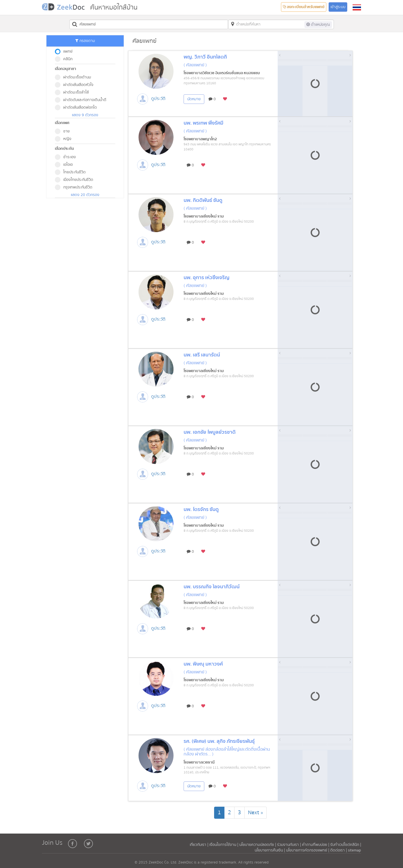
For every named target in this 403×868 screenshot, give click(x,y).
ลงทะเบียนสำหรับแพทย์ (304, 7)
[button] (357, 7)
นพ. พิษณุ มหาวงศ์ (203, 664)
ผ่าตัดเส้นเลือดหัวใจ (76, 85)
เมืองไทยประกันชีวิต (76, 180)
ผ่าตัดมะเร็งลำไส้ (74, 92)
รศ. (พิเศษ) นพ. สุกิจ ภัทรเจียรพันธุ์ (219, 741)
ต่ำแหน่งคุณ (318, 25)
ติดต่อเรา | (339, 850)
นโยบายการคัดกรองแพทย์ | (308, 850)
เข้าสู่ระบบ (338, 7)
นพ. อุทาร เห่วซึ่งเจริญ (207, 278)
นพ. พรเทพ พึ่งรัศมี (203, 123)
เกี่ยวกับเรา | (200, 845)
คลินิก (65, 59)
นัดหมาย (194, 99)
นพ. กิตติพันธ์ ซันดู (203, 200)
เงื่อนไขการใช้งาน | (224, 845)
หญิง (65, 139)
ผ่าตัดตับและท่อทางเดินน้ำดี (82, 100)
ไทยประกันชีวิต (72, 172)
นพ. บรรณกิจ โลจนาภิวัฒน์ (212, 587)
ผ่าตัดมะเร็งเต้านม (75, 77)
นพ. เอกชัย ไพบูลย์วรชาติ (210, 432)
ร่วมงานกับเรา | (289, 845)
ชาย (64, 131)
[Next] (256, 813)
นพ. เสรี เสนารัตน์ (202, 355)
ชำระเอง (67, 157)
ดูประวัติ (158, 99)
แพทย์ (65, 52)
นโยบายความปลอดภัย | (258, 845)
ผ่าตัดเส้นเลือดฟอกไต (78, 108)
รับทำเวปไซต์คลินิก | (346, 845)
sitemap (354, 850)
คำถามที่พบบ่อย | (316, 845)
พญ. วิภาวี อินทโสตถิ (205, 57)
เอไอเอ (66, 165)
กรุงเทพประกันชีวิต (75, 187)
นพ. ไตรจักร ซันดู (201, 509)
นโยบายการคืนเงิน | (270, 850)
